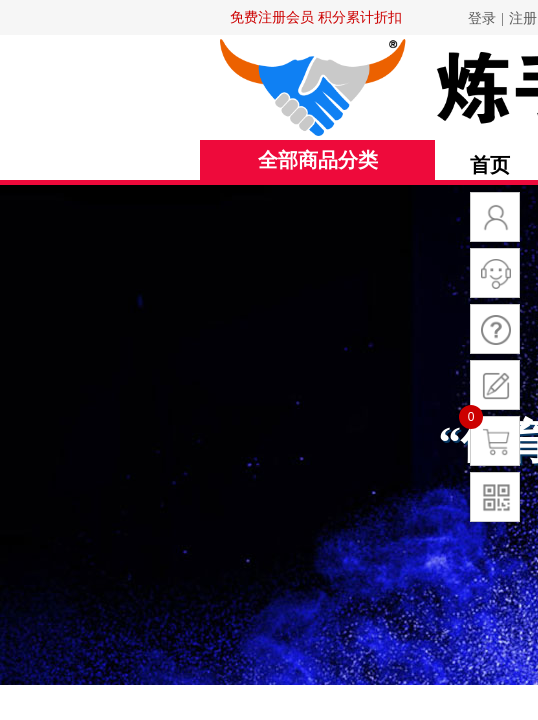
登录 (482, 18)
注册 (523, 18)
